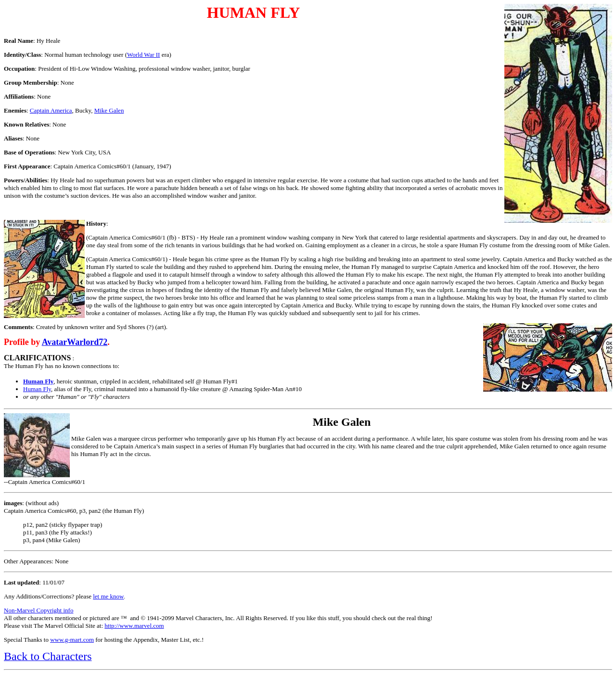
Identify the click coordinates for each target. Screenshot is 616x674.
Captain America (51, 110)
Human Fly (37, 389)
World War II (143, 55)
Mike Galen (109, 110)
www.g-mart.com (72, 640)
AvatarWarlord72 (75, 342)
